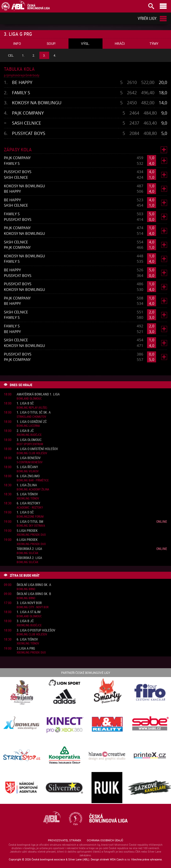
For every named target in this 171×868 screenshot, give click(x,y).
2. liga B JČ (25, 431)
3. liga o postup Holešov (36, 630)
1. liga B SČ (25, 403)
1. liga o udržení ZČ (32, 422)
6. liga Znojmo (28, 476)
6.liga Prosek (27, 540)
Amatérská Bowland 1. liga (38, 394)
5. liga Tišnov (27, 494)
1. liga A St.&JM (29, 612)
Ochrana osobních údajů (105, 840)
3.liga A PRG (26, 648)
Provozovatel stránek (65, 840)
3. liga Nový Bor (29, 603)
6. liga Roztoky (28, 503)
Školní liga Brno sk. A (34, 585)
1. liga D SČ (25, 512)
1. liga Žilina (27, 485)
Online (162, 521)
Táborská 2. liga (29, 549)
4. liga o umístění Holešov (37, 449)
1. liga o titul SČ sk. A (34, 412)
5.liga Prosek (27, 531)
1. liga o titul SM (30, 522)
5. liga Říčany (27, 467)
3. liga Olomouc (29, 440)
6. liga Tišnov (27, 639)
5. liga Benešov (29, 458)
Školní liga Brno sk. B (34, 594)
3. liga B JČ (25, 621)
